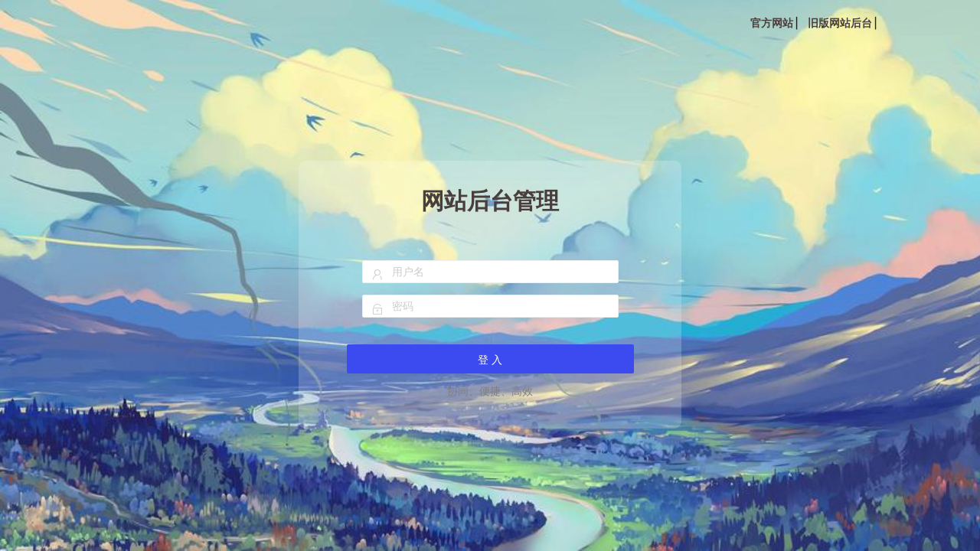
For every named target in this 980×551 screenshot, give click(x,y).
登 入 (490, 360)
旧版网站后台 (840, 23)
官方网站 (772, 23)
